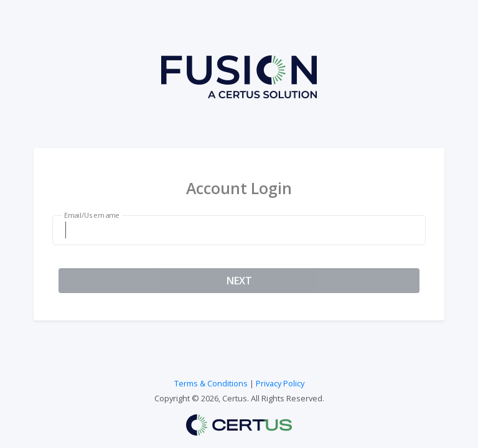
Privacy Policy (280, 383)
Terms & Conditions (211, 383)
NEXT (239, 281)
